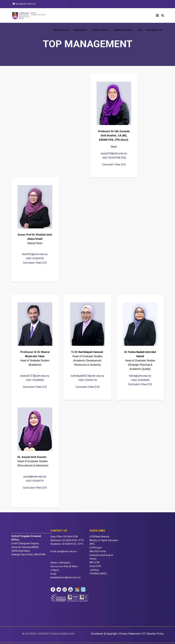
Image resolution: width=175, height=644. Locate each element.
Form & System (123, 30)
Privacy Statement (130, 634)
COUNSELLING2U (98, 574)
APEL (92, 544)
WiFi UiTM (94, 562)
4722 (74, 544)
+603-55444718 (87, 380)
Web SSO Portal (98, 551)
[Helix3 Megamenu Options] (157, 15)
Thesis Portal (100, 30)
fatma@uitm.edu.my (140, 376)
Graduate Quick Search (101, 555)
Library (93, 559)
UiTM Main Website (99, 537)
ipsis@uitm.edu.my (26, 4)
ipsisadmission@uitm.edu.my (66, 577)
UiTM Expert (96, 548)
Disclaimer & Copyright (104, 634)
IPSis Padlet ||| (154, 30)
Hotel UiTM (95, 566)
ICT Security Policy (153, 634)
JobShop (94, 570)
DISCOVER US (60, 30)
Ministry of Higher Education (104, 540)
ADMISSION (79, 30)
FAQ (140, 30)
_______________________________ (32, 536)
